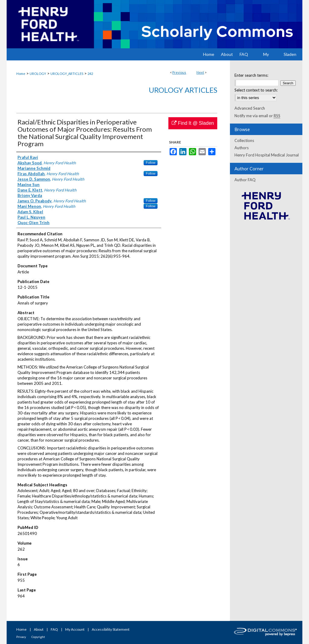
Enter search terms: (251, 75)
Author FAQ (245, 180)
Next (200, 72)
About (39, 629)
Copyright (38, 637)
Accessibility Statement (111, 629)
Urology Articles (183, 90)
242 (90, 74)
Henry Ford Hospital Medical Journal (267, 155)
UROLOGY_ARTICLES (67, 74)
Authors (242, 148)
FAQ (54, 629)
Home (21, 74)
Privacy (21, 637)
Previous (179, 72)
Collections (244, 140)
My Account (75, 629)
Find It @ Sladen (193, 123)
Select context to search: (256, 90)
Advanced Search (250, 108)
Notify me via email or (257, 116)
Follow (151, 163)
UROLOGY (38, 74)
